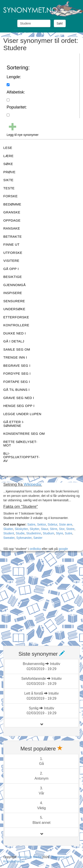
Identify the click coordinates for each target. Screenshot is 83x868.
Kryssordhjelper (14, 861)
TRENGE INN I (15, 357)
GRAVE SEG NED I (19, 398)
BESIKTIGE (13, 277)
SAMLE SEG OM (17, 349)
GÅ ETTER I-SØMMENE (14, 424)
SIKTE (8, 180)
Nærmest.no (60, 857)
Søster (38, 538)
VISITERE (11, 261)
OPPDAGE (12, 220)
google (63, 549)
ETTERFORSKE (16, 317)
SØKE (8, 164)
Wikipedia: (33, 484)
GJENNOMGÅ (14, 285)
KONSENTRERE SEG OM (24, 434)
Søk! (60, 23)
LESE (8, 148)
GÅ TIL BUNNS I (16, 390)
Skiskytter (21, 529)
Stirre (53, 529)
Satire (31, 524)
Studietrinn (34, 533)
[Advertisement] (41, 599)
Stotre (70, 529)
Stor (62, 529)
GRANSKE (12, 212)
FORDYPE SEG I (17, 373)
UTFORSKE (13, 253)
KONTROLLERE (16, 325)
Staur (45, 529)
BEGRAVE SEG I (17, 366)
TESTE (9, 188)
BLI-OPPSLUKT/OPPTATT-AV (21, 457)
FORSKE (11, 196)
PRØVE (9, 172)
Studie (20, 533)
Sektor (41, 524)
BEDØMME (12, 204)
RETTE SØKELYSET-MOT (20, 444)
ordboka (35, 549)
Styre (59, 533)
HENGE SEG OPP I (19, 406)
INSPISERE (13, 293)
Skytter (34, 529)
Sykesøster (24, 538)
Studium (48, 533)
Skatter (8, 529)
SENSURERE (14, 301)
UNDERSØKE (14, 309)
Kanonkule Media (30, 857)
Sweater (9, 538)
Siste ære (66, 524)
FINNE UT (11, 244)
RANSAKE (12, 228)
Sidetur (52, 524)
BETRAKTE (13, 236)
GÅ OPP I (11, 269)
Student (9, 533)
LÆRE (8, 156)
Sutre (69, 533)
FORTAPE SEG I (17, 382)
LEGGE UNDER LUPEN (22, 414)
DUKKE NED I (14, 333)
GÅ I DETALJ (14, 341)
